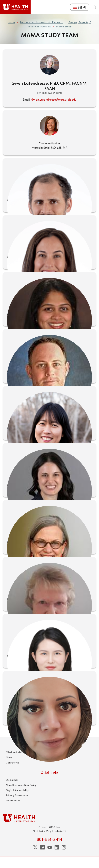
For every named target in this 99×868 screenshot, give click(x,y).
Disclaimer (12, 780)
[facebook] (42, 847)
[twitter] (35, 847)
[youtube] (50, 847)
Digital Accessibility (17, 790)
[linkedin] (57, 847)
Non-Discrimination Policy (21, 785)
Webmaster (13, 800)
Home (11, 22)
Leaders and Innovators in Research (42, 22)
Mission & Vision (15, 752)
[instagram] (64, 847)
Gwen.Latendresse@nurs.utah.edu (54, 99)
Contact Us (13, 763)
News (9, 757)
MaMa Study (64, 26)
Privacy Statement (17, 795)
